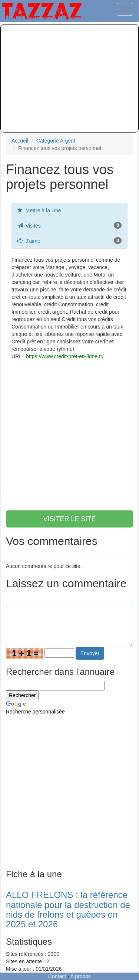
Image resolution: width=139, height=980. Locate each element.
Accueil (20, 141)
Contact (57, 976)
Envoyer (90, 653)
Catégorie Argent (56, 141)
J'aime (33, 241)
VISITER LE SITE (69, 519)
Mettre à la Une (43, 210)
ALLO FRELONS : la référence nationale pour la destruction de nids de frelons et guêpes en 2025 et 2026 (68, 909)
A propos (81, 976)
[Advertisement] (69, 78)
